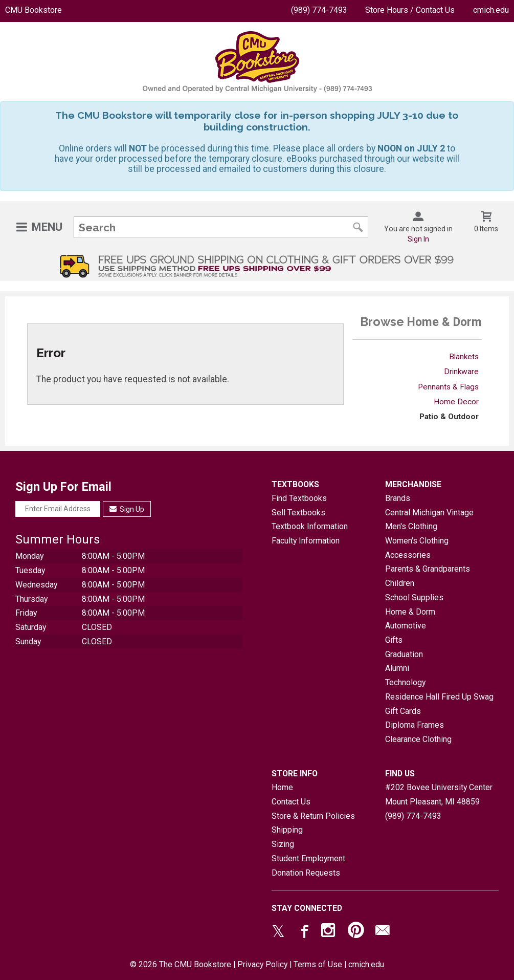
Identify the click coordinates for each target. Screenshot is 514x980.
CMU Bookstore (33, 10)
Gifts (394, 640)
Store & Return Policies (313, 816)
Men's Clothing (411, 526)
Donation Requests (306, 873)
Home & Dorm (410, 612)
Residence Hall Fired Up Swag (439, 697)
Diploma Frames (415, 725)
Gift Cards (403, 711)
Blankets (464, 357)
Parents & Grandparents (428, 569)
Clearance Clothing (418, 739)
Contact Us (291, 802)
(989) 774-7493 (319, 10)
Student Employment (308, 858)
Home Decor (456, 402)
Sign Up (127, 509)
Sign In (418, 239)
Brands (398, 498)
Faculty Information (306, 541)
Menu (47, 227)
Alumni (397, 668)
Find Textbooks (299, 498)
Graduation (404, 654)
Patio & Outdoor (449, 417)
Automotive (406, 626)
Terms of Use (318, 964)
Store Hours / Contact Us (410, 10)
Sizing (283, 844)
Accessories (408, 555)
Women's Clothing (417, 541)
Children (400, 583)
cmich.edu (491, 10)
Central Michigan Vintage (429, 513)
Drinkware (461, 372)
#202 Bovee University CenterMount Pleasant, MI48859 (439, 794)
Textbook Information (310, 526)
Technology (405, 682)
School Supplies (414, 597)
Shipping (287, 830)
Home (282, 787)
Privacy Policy (262, 964)
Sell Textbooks (298, 513)
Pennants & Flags (448, 387)
